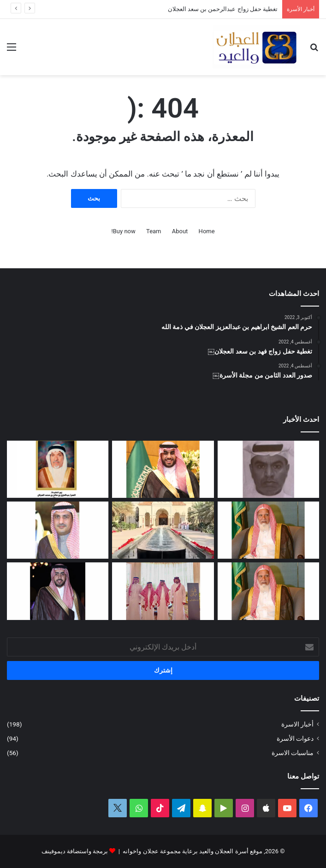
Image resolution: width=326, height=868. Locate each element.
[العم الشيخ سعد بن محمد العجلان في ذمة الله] (268, 530)
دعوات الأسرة (295, 738)
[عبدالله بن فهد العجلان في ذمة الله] (268, 469)
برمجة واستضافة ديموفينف (75, 851)
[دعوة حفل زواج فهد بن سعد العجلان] (58, 591)
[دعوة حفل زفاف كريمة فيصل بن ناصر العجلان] (58, 530)
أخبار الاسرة (297, 724)
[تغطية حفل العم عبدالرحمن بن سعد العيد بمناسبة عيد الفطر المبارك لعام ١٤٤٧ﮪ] (163, 591)
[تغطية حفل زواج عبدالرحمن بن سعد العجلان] (163, 469)
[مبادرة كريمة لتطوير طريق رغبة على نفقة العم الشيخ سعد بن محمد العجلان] (268, 591)
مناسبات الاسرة (293, 753)
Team (154, 231)
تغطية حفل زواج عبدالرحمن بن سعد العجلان (223, 9)
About (180, 231)
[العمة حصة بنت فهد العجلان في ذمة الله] (58, 469)
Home (207, 231)
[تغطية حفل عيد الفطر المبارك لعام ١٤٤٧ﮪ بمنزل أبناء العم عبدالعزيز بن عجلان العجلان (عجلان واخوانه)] (163, 530)
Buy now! (123, 231)
